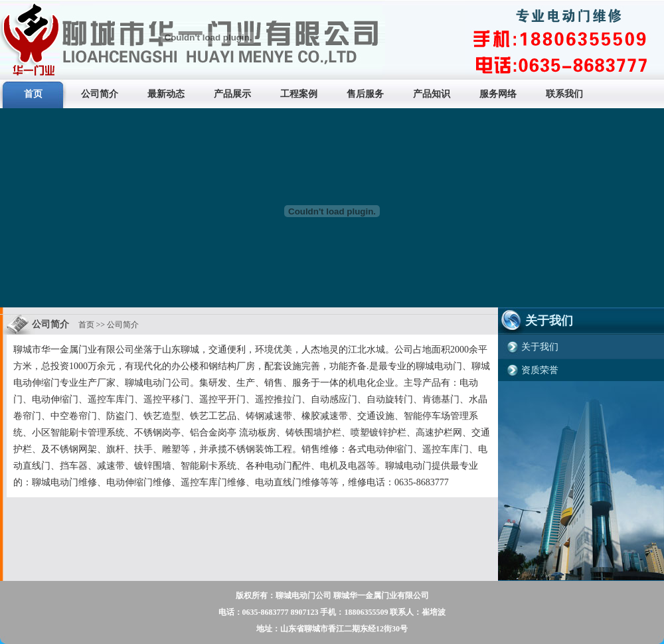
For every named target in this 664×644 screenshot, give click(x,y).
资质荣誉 (540, 370)
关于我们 (540, 347)
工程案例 (299, 94)
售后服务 (365, 94)
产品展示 (232, 94)
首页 (33, 94)
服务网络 (498, 94)
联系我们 (564, 94)
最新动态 (166, 94)
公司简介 (100, 94)
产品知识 (432, 94)
